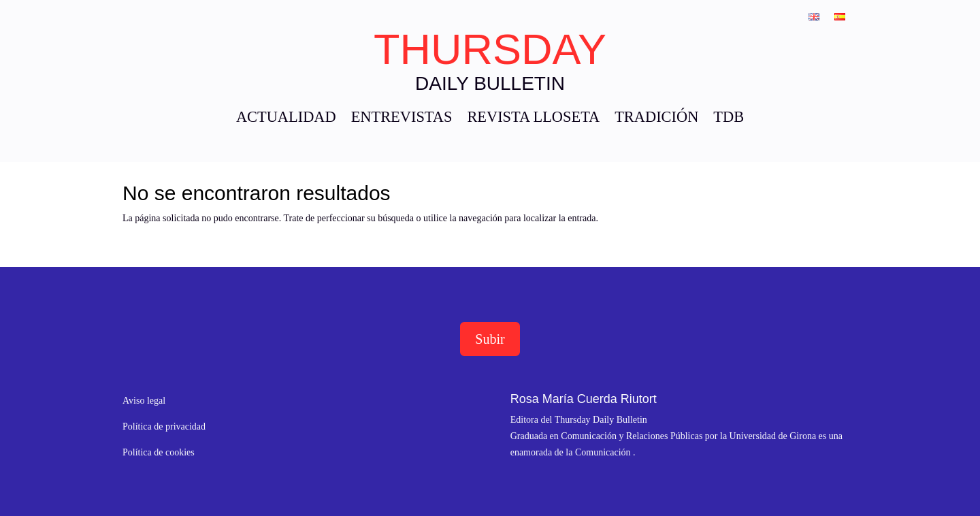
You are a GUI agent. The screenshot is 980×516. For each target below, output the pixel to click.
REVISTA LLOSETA (533, 119)
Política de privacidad (164, 426)
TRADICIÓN (656, 119)
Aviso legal (144, 401)
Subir (490, 339)
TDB (729, 119)
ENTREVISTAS (402, 119)
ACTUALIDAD (286, 119)
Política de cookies (159, 452)
